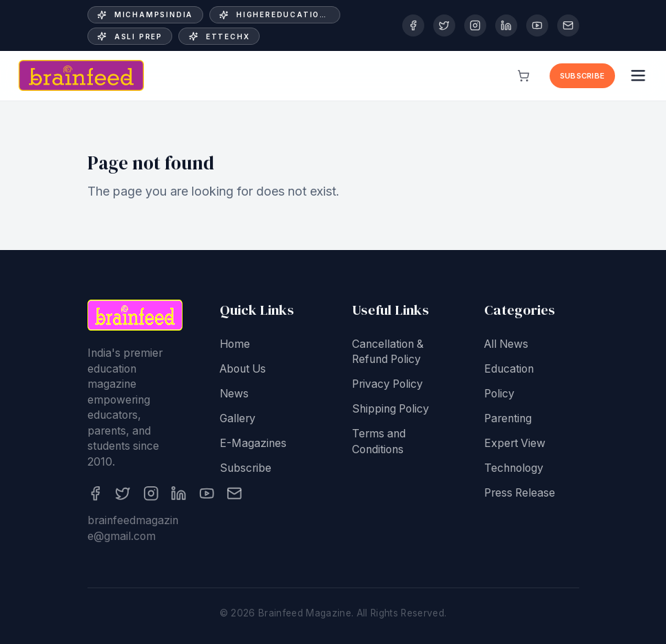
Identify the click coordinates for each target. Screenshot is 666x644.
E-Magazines (253, 445)
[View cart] (523, 76)
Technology (514, 469)
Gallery (238, 420)
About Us (243, 370)
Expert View (515, 445)
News (234, 395)
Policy (499, 395)
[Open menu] (638, 75)
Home (235, 345)
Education (509, 370)
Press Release (520, 494)
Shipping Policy (391, 411)
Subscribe (582, 76)
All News (506, 345)
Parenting (508, 420)
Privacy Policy (387, 386)
